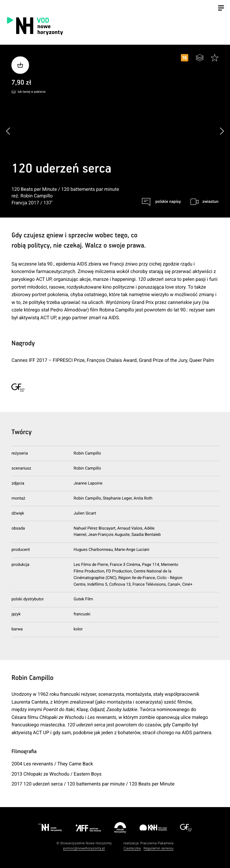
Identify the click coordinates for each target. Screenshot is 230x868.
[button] (222, 131)
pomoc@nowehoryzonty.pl (84, 848)
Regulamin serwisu (158, 848)
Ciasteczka (132, 848)
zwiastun (211, 202)
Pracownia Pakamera (157, 843)
